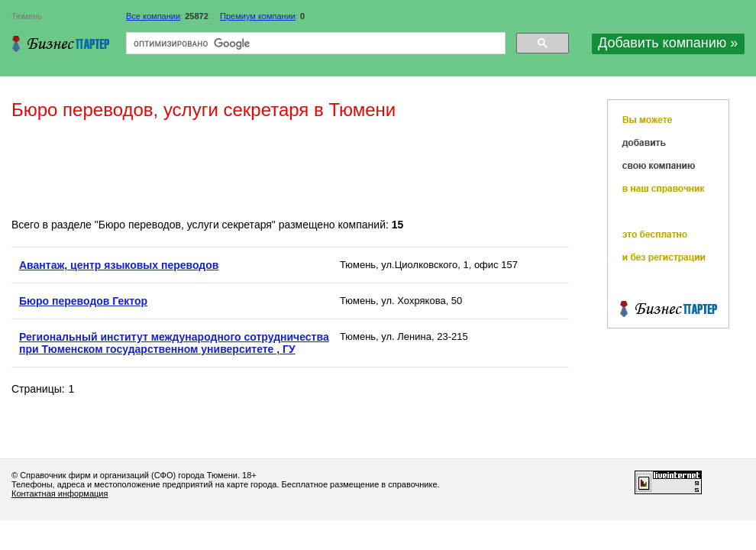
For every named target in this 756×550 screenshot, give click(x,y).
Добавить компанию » (668, 43)
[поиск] (314, 44)
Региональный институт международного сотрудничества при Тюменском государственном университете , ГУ (174, 343)
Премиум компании (258, 16)
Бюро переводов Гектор (83, 301)
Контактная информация (60, 493)
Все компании (153, 16)
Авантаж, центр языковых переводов (119, 265)
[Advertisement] (289, 170)
